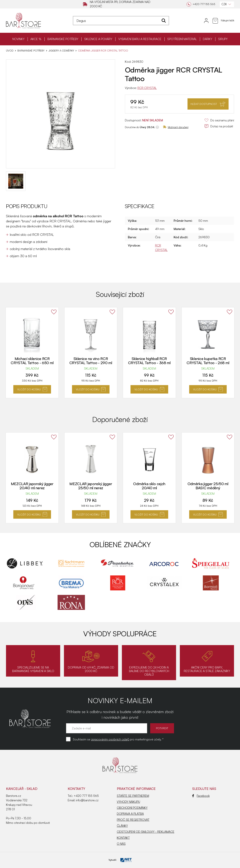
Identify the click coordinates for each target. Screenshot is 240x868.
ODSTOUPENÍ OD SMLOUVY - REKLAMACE (146, 832)
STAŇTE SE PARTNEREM (133, 796)
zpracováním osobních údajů (110, 739)
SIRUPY (223, 39)
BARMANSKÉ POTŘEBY (63, 39)
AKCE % (36, 39)
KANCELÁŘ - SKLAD (22, 789)
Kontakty (76, 789)
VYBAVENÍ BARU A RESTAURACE (140, 39)
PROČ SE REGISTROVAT (133, 820)
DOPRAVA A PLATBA (130, 814)
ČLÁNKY (122, 826)
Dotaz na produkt (219, 126)
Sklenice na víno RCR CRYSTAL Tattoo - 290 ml (91, 361)
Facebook (201, 796)
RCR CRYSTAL (147, 88)
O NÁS (121, 844)
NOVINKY (18, 39)
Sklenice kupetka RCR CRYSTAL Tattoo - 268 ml (208, 361)
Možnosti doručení (176, 127)
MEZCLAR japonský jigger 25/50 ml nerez (91, 486)
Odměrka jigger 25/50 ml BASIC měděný (208, 486)
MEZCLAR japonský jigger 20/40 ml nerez (32, 486)
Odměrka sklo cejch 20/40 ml (149, 486)
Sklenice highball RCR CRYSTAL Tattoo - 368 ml (149, 361)
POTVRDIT (162, 728)
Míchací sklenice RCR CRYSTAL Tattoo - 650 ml (32, 361)
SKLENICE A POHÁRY (98, 39)
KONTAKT (123, 838)
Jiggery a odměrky (61, 51)
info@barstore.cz (87, 800)
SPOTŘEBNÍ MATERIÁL (182, 39)
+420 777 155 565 (86, 796)
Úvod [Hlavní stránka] (10, 51)
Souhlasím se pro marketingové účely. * (118, 739)
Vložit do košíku (32, 389)
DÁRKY (208, 39)
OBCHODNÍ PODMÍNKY (132, 808)
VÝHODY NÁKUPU (128, 802)
